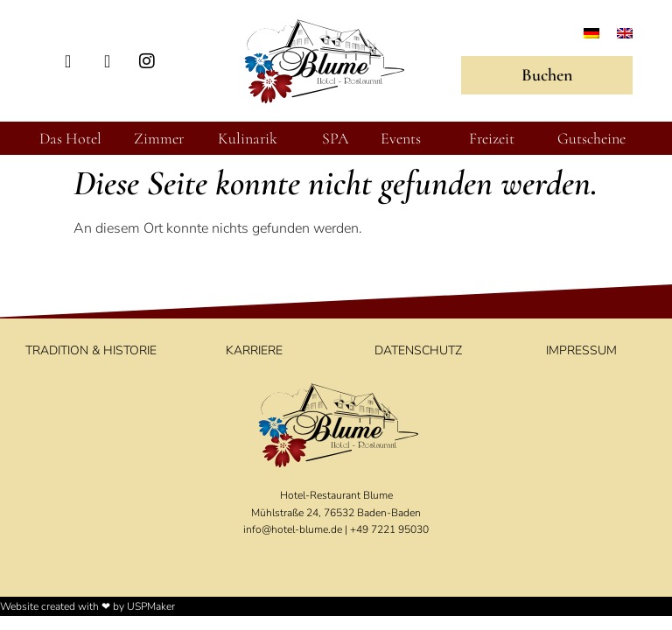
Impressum (581, 350)
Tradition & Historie (91, 350)
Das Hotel (70, 138)
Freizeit (492, 138)
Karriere (254, 350)
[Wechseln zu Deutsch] (591, 33)
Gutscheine (591, 138)
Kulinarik (248, 138)
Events (401, 138)
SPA (336, 138)
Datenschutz (418, 350)
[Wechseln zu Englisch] (625, 33)
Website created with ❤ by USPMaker (87, 606)
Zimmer (159, 138)
